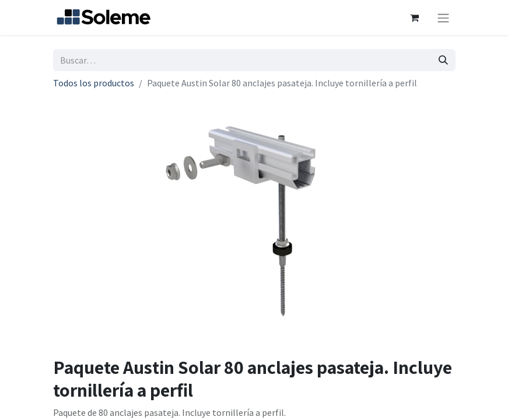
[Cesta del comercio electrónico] (415, 17)
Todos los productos (94, 83)
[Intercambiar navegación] (443, 17)
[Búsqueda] (443, 60)
